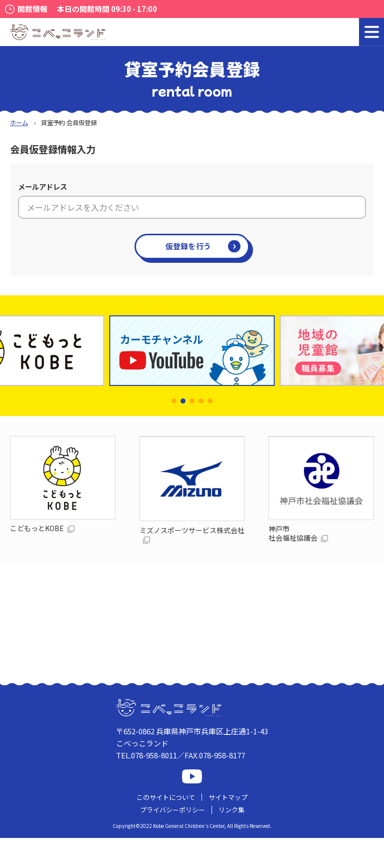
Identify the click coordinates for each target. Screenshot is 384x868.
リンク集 (231, 810)
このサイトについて (166, 797)
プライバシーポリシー (172, 810)
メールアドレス (42, 186)
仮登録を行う (188, 246)
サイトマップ (228, 797)
